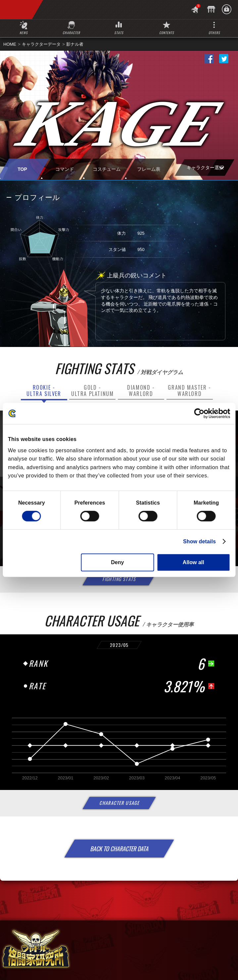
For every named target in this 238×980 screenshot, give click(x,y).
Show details (199, 541)
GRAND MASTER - (189, 390)
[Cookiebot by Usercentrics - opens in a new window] (201, 414)
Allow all (193, 562)
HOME (10, 44)
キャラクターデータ (41, 44)
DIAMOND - (141, 390)
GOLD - (92, 390)
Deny (117, 562)
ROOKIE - (44, 390)
